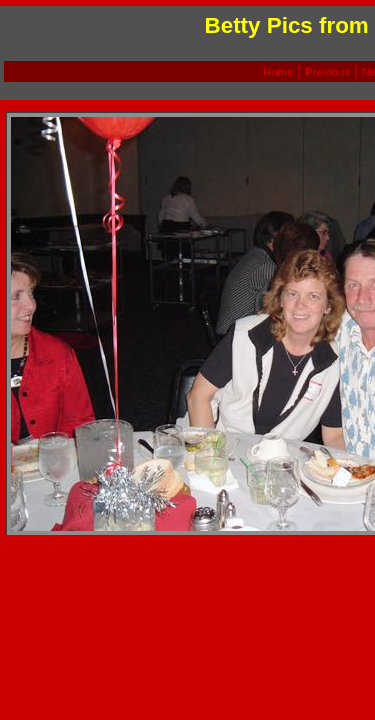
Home (278, 72)
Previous (327, 72)
